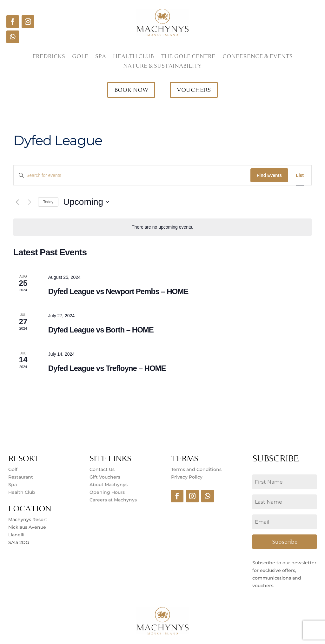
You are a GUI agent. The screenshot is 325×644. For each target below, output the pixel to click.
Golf (80, 57)
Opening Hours (107, 492)
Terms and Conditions (196, 469)
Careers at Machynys (114, 500)
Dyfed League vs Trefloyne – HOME (107, 368)
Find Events (269, 175)
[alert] (162, 227)
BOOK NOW (131, 90)
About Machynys (109, 485)
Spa (101, 57)
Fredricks (49, 57)
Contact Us (102, 469)
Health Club (133, 57)
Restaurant (21, 477)
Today (48, 202)
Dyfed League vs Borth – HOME (101, 330)
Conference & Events (258, 57)
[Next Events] (30, 202)
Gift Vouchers (105, 477)
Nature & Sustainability (162, 67)
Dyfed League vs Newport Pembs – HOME (118, 291)
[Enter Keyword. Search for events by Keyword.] (132, 175)
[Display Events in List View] (300, 175)
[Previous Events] (17, 202)
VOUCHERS (194, 90)
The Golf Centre (188, 57)
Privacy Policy (187, 477)
